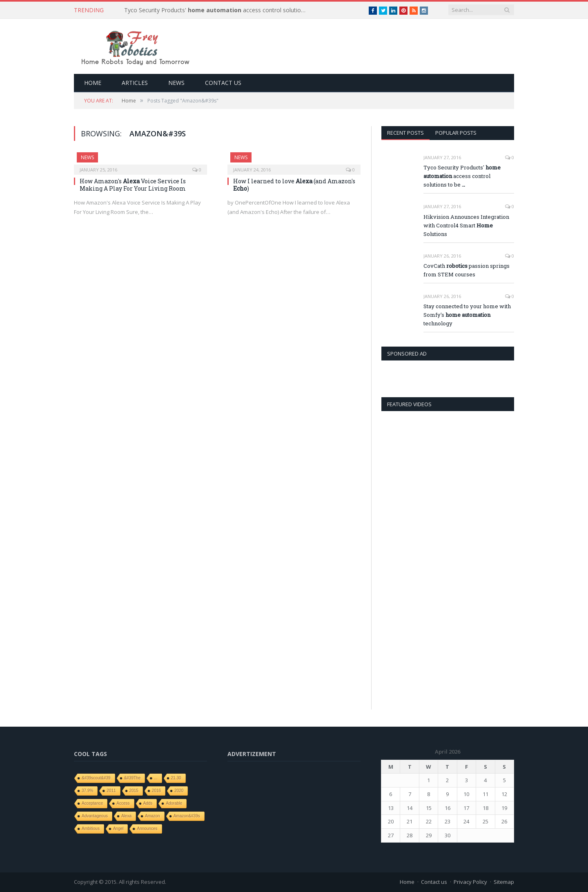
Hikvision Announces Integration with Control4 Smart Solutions (466, 225)
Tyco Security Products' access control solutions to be (218, 10)
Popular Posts (456, 133)
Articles (135, 83)
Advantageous (95, 816)
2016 (156, 791)
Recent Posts (405, 133)
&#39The (133, 778)
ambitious (91, 829)
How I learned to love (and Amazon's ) (294, 185)
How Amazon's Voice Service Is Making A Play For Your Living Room (133, 185)
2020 (179, 791)
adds (148, 803)
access (123, 803)
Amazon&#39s (187, 816)
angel (118, 829)
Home (93, 83)
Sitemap (504, 882)
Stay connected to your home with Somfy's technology (467, 315)
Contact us (223, 83)
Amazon (153, 816)
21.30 (176, 778)
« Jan (387, 848)
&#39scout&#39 (96, 778)
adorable (174, 803)
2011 (111, 791)
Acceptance (92, 803)
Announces (147, 829)
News (176, 83)
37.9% (87, 791)
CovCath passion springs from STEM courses (467, 270)
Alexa (126, 816)
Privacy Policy (470, 882)
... (156, 778)
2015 (134, 791)
